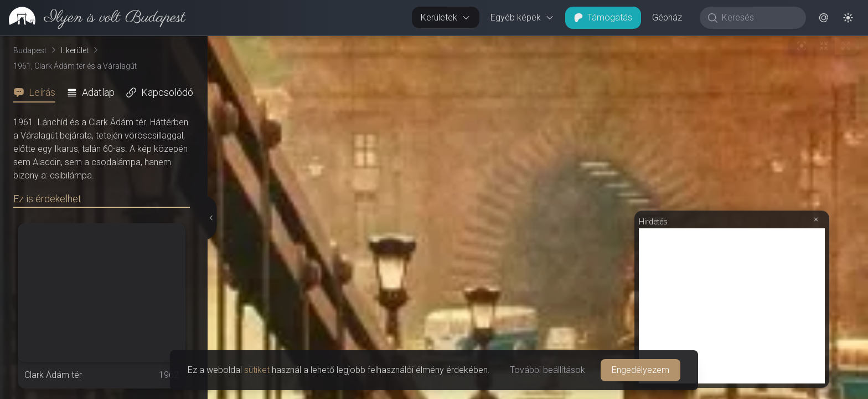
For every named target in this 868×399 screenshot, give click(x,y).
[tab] (38, 93)
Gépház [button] (667, 17)
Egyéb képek (522, 17)
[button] (824, 18)
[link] (93, 18)
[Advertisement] (732, 306)
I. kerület (75, 50)
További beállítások (547, 370)
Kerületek (446, 17)
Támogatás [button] (603, 17)
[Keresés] (759, 18)
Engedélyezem (640, 370)
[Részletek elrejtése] (210, 218)
